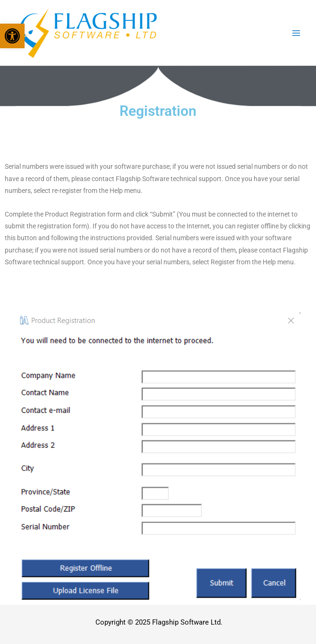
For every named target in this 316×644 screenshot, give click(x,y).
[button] (12, 36)
